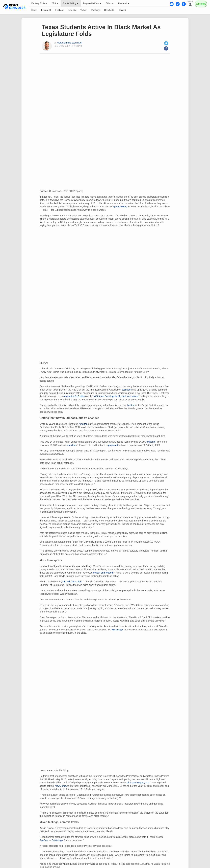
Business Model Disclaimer (105, 808)
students (151, 185)
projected (113, 188)
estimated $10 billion (75, 139)
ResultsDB (109, 10)
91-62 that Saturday (120, 718)
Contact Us (54, 802)
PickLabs (59, 10)
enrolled (71, 188)
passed (150, 536)
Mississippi (118, 372)
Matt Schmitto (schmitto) (70, 43)
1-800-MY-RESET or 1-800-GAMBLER (97, 852)
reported (83, 167)
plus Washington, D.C (138, 397)
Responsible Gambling (179, 802)
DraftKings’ (58, 454)
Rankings (96, 10)
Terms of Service (126, 802)
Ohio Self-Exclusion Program (105, 854)
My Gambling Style (151, 802)
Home (34, 10)
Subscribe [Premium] (201, 4)
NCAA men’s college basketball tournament (116, 139)
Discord (122, 10)
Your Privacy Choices (99, 802)
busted (131, 148)
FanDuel (44, 454)
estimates (127, 132)
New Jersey (61, 400)
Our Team (38, 802)
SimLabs (72, 10)
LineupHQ (46, 10)
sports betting (120, 78)
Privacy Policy (73, 802)
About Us (23, 802)
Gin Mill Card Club (72, 324)
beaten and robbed (103, 315)
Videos (84, 10)
